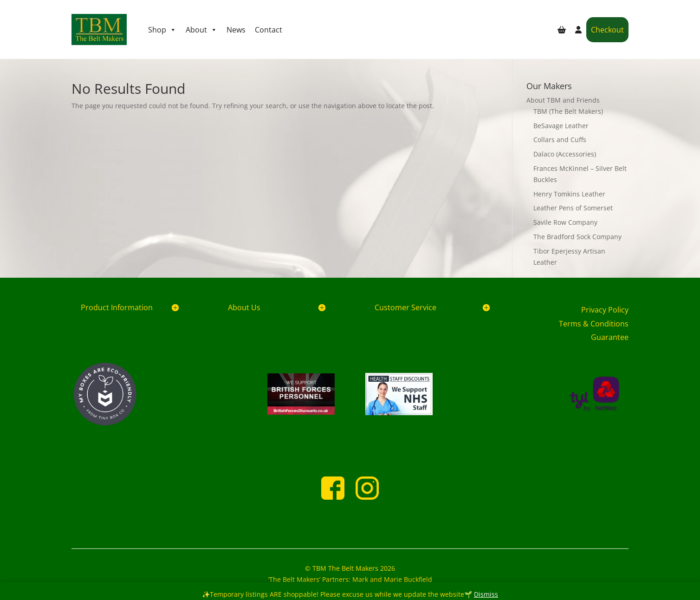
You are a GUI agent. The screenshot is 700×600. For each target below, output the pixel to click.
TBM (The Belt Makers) (568, 111)
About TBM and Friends (563, 100)
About (201, 30)
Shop (162, 30)
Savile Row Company (565, 222)
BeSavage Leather (561, 126)
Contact (269, 30)
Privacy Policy (605, 310)
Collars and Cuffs (560, 140)
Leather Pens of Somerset (573, 208)
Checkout (607, 30)
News (236, 30)
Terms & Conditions (594, 324)
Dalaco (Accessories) (565, 154)
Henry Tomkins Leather (569, 194)
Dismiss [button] (486, 594)
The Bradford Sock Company (577, 237)
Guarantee (610, 337)
